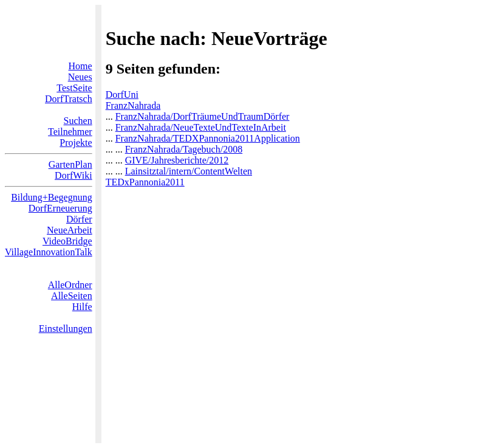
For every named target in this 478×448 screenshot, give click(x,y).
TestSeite (74, 88)
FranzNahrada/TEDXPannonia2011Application (208, 138)
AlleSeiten (72, 296)
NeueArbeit (70, 230)
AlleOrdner (70, 285)
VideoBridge (67, 241)
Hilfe (82, 307)
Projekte (76, 143)
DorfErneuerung (60, 208)
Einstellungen (66, 329)
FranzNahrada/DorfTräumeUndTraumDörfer (203, 116)
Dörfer (79, 219)
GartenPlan (70, 164)
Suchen (78, 121)
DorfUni (122, 95)
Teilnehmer (70, 132)
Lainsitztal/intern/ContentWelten (189, 171)
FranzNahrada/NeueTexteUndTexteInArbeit (201, 127)
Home (80, 66)
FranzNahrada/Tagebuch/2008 (184, 149)
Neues (80, 77)
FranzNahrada (133, 105)
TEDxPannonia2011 (145, 182)
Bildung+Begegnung (51, 197)
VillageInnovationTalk (49, 252)
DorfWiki (73, 175)
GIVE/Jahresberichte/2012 (177, 160)
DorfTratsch (69, 99)
